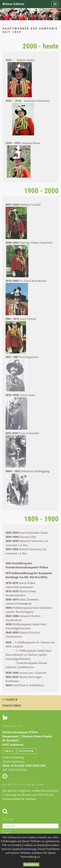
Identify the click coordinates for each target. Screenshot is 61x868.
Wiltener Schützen (13, 4)
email (9, 751)
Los (7, 833)
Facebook (27, 751)
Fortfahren (31, 864)
